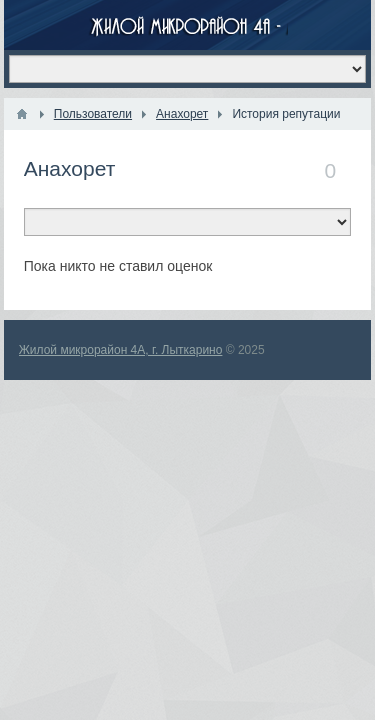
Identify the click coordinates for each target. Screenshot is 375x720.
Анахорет (70, 168)
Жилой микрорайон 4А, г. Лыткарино (121, 350)
